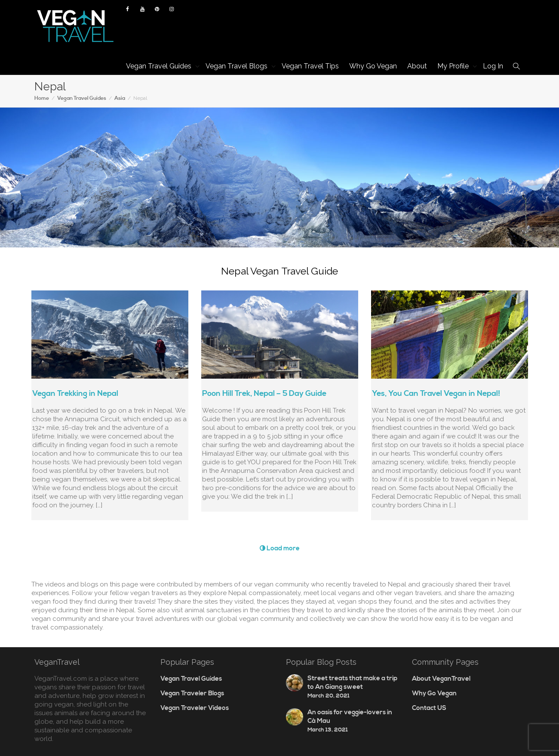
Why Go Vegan (373, 66)
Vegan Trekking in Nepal (75, 393)
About (417, 66)
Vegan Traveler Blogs (192, 693)
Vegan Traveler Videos (195, 708)
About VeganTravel (441, 679)
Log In (493, 66)
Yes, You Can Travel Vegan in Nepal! (436, 393)
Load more (280, 548)
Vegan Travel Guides (160, 66)
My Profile (454, 66)
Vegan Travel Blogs (237, 66)
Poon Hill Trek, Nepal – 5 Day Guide (264, 393)
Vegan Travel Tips (310, 66)
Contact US (429, 708)
